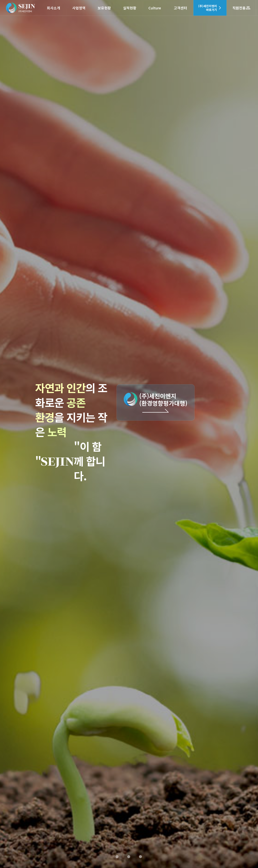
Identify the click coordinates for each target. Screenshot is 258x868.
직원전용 (241, 8)
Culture (155, 8)
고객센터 (180, 8)
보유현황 (104, 8)
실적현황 (130, 8)
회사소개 (54, 8)
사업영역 (79, 8)
